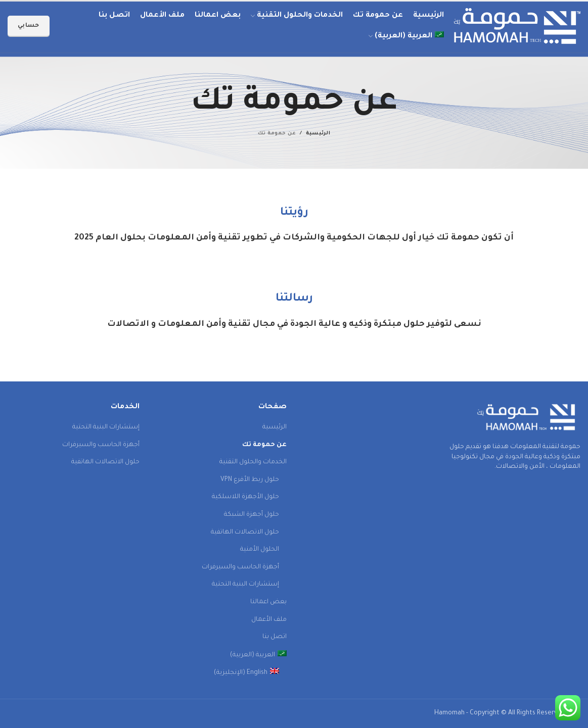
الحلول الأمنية (260, 550)
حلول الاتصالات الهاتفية (245, 532)
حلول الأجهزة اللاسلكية (245, 497)
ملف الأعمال (269, 620)
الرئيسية (318, 134)
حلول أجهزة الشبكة (252, 515)
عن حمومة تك (264, 445)
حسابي (29, 26)
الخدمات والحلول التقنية (253, 462)
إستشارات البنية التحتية (245, 585)
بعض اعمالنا (268, 602)
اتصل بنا (275, 637)
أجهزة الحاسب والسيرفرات (240, 567)
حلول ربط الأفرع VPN (250, 480)
